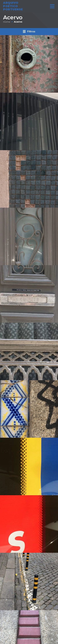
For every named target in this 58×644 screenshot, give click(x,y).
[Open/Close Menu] (52, 4)
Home (7, 22)
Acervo (13, 17)
